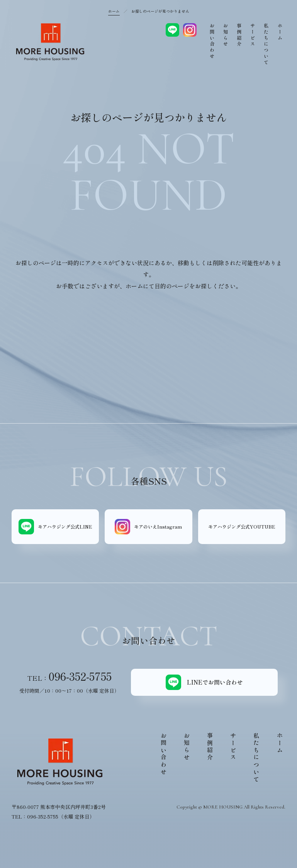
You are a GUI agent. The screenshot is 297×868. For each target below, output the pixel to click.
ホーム (114, 11)
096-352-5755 (80, 676)
